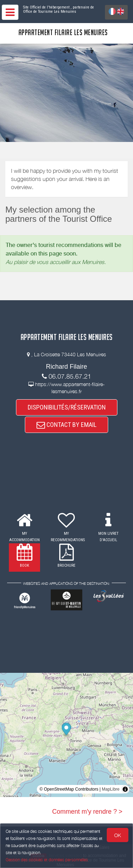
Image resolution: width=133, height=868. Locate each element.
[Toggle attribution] (125, 789)
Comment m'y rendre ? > (87, 812)
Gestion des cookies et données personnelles (47, 860)
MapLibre (111, 789)
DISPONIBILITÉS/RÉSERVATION (67, 407)
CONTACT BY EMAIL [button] (66, 425)
